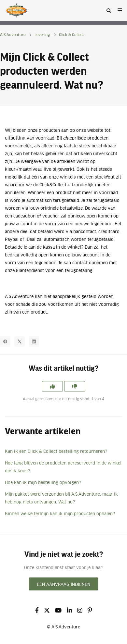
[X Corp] (20, 341)
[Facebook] (5, 341)
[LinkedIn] (34, 341)
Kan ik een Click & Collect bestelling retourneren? (56, 451)
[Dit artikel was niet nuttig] (75, 386)
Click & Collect (71, 34)
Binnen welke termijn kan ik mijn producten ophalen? (60, 513)
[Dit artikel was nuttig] (52, 386)
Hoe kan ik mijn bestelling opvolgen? (43, 482)
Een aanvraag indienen (63, 584)
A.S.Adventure (13, 34)
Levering (42, 34)
